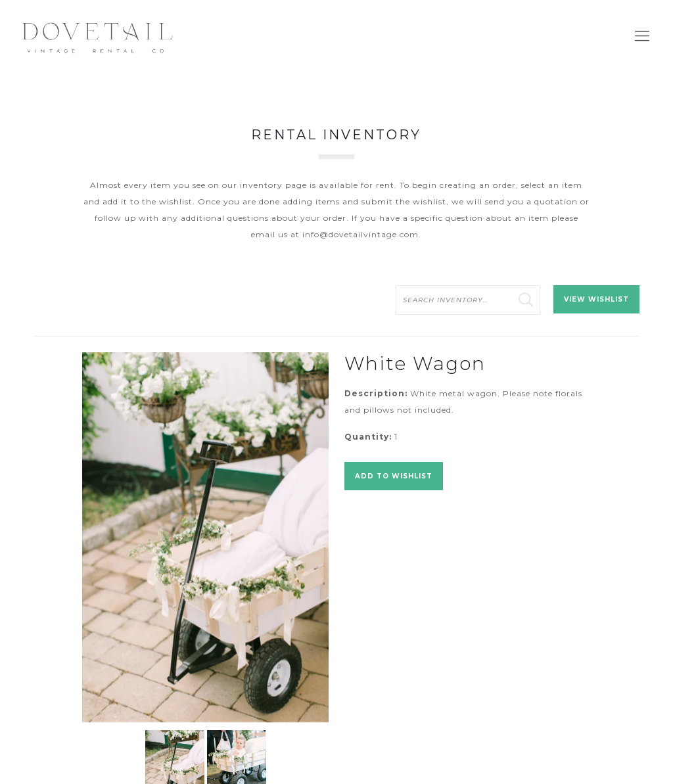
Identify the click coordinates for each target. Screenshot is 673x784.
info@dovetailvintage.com (360, 234)
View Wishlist (596, 299)
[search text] (468, 300)
